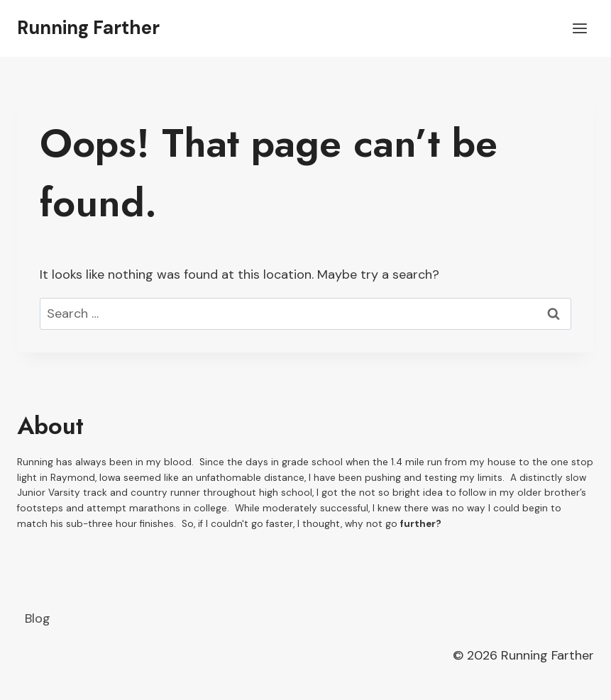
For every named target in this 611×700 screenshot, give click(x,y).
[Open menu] (579, 28)
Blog (38, 618)
